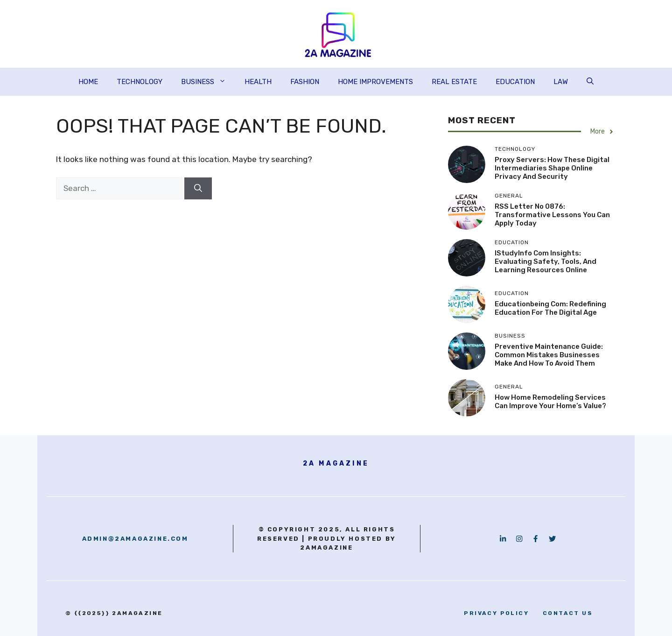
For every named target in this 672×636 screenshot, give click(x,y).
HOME (88, 82)
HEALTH (258, 82)
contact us (568, 613)
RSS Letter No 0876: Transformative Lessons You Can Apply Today (552, 215)
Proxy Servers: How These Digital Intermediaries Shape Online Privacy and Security (552, 168)
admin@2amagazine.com (135, 539)
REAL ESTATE (454, 82)
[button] (590, 82)
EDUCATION (515, 82)
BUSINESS (208, 82)
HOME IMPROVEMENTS (375, 82)
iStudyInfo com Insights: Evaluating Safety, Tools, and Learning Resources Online (546, 261)
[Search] (198, 189)
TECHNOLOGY (140, 82)
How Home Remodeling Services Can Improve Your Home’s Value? (550, 402)
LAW (561, 82)
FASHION (305, 82)
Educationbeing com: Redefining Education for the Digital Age (550, 308)
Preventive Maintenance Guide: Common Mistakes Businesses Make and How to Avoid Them (549, 355)
